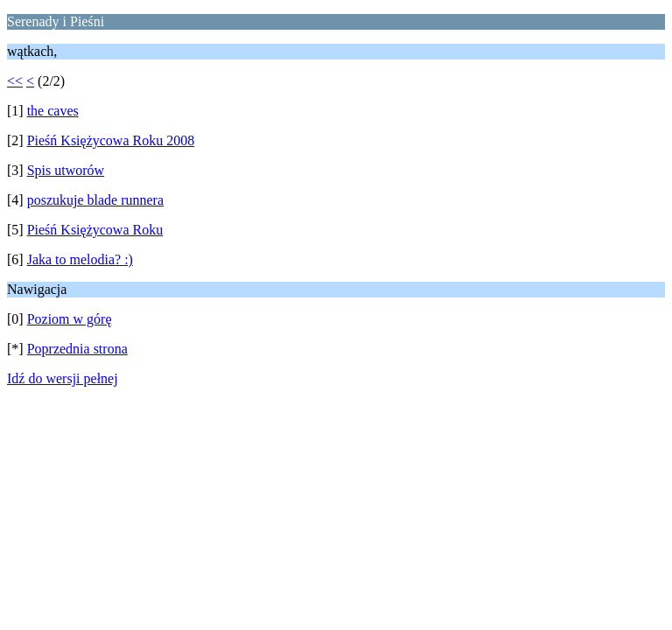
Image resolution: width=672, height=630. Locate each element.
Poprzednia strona (77, 349)
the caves (53, 111)
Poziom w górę (70, 319)
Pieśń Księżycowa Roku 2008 (111, 140)
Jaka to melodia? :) (80, 259)
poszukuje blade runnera (95, 200)
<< (15, 81)
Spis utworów (66, 170)
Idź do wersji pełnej (63, 378)
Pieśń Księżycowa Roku (95, 230)
